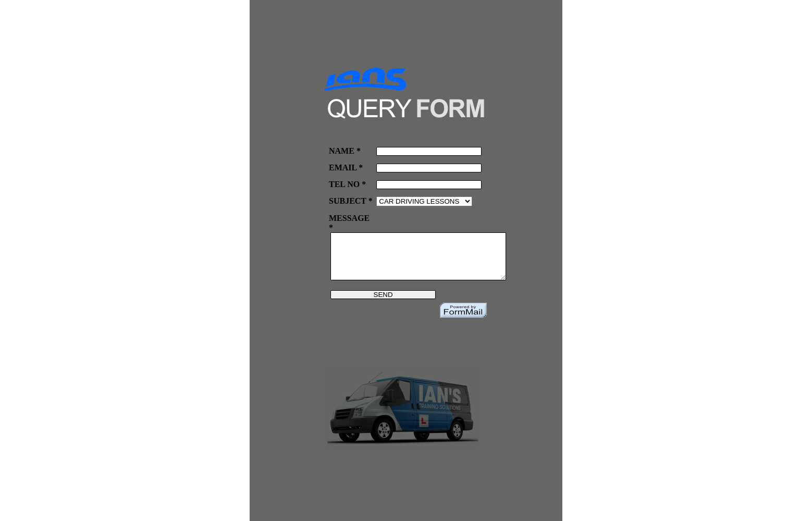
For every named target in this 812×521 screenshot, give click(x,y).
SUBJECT (348, 201)
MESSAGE (349, 218)
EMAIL (343, 168)
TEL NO (344, 184)
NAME (342, 151)
